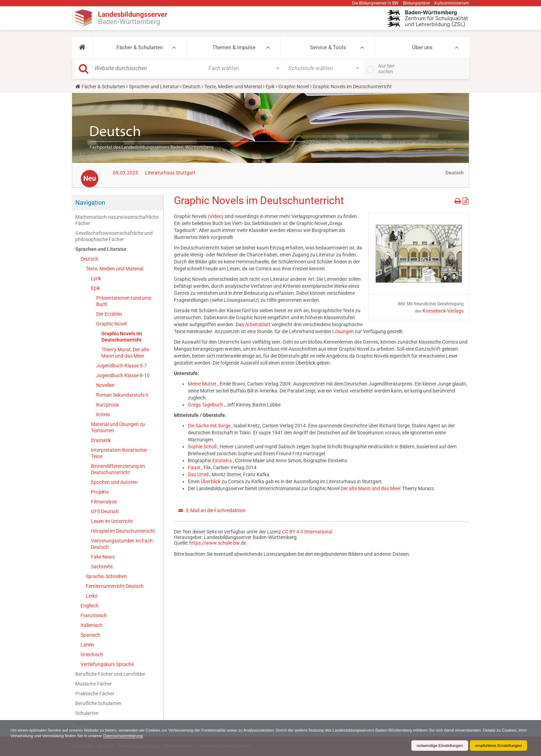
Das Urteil (199, 474)
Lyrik (96, 278)
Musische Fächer (94, 684)
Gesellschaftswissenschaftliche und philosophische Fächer (114, 236)
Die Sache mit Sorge (210, 426)
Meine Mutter (203, 384)
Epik (270, 87)
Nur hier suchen (386, 69)
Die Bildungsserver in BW (375, 3)
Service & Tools (328, 47)
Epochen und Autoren (114, 482)
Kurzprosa (108, 405)
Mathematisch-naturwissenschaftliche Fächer (117, 220)
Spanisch (90, 635)
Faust (195, 467)
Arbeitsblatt (258, 324)
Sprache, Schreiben (106, 576)
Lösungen (344, 331)
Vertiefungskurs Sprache (107, 664)
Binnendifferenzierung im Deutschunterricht (118, 469)
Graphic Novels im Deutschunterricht (122, 337)
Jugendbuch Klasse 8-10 (123, 375)
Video (216, 216)
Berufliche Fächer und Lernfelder (110, 674)
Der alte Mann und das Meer (371, 488)
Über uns (422, 47)
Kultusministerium (452, 3)
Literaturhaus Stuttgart (170, 173)
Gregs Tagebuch (206, 405)
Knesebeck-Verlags (443, 311)
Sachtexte (102, 567)
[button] (82, 47)
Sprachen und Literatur (154, 87)
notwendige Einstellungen (438, 746)
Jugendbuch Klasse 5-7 (121, 366)
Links (92, 596)
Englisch (90, 606)
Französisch (94, 615)
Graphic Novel (294, 87)
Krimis (103, 414)
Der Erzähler (109, 314)
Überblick (211, 481)
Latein (87, 645)
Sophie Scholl (203, 447)
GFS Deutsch (105, 511)
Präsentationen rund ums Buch (124, 301)
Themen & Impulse (234, 47)
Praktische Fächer (95, 694)
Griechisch (92, 654)
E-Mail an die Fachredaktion (216, 510)
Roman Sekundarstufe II (122, 395)
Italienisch (92, 625)
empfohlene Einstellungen (498, 746)
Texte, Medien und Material (233, 87)
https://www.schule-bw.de (218, 543)
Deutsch (192, 87)
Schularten (87, 713)
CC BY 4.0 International (307, 532)
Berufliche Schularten (98, 703)
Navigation (90, 203)
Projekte (100, 492)
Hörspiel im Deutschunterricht (123, 531)
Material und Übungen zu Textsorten (118, 427)
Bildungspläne (416, 3)
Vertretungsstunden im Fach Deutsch (122, 544)
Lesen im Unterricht (112, 521)
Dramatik (101, 440)
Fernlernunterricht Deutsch (115, 586)
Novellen (105, 385)
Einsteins (223, 461)
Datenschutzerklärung (154, 736)
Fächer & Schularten (140, 47)
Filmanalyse (104, 502)
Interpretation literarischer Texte (119, 453)
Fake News (103, 557)
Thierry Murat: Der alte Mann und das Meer (125, 353)
